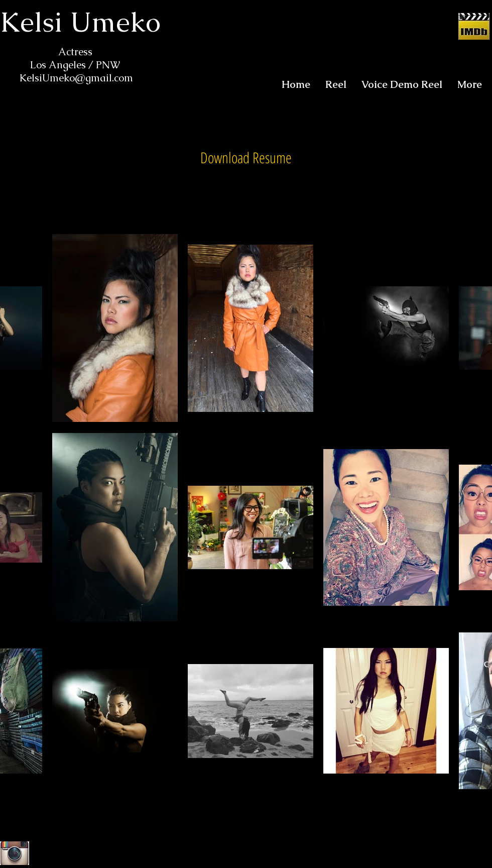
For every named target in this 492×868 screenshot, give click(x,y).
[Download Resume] (246, 157)
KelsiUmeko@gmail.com (76, 78)
